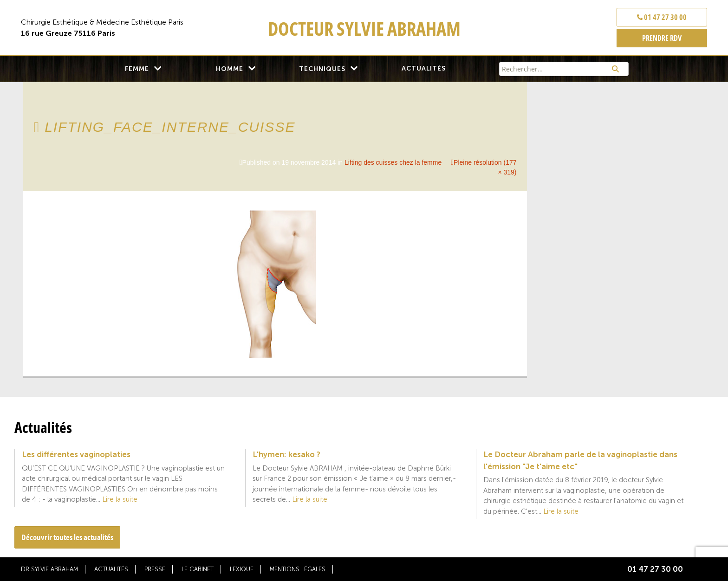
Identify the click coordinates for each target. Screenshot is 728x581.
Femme (137, 69)
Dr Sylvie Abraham (49, 569)
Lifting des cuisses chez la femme (393, 162)
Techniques (322, 69)
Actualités (424, 68)
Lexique (242, 569)
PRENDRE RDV (662, 38)
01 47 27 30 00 (662, 17)
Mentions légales (298, 569)
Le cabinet (198, 569)
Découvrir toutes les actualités (67, 537)
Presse (155, 569)
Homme (230, 69)
